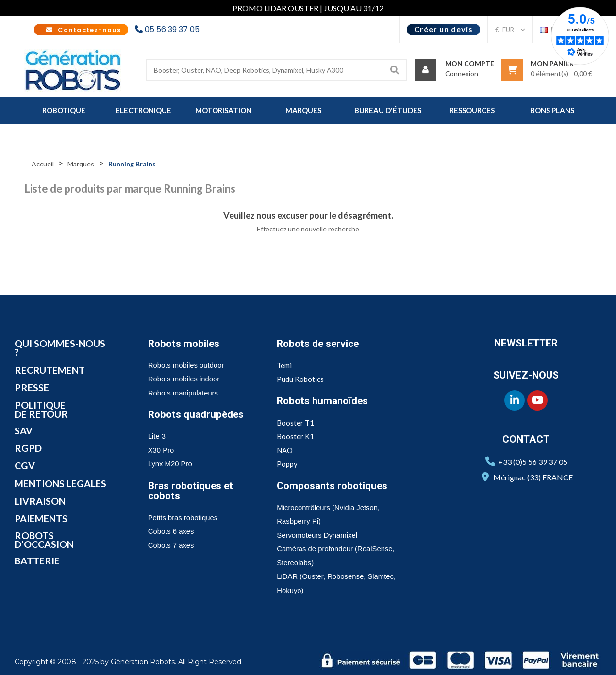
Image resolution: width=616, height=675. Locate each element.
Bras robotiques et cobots (191, 491)
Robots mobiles (185, 344)
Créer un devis (443, 29)
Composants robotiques (333, 486)
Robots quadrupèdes (197, 414)
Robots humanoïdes (324, 401)
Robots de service (319, 344)
